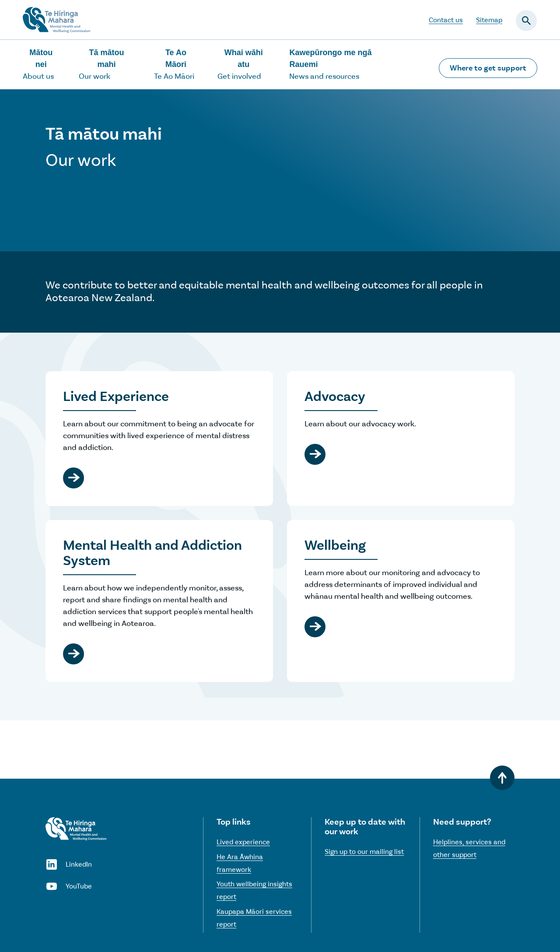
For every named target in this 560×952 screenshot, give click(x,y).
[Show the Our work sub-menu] (111, 65)
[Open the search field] (526, 21)
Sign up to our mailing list (364, 852)
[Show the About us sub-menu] (45, 65)
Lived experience (243, 842)
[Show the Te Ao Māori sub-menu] (180, 65)
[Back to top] (502, 778)
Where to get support (488, 68)
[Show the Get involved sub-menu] (248, 65)
